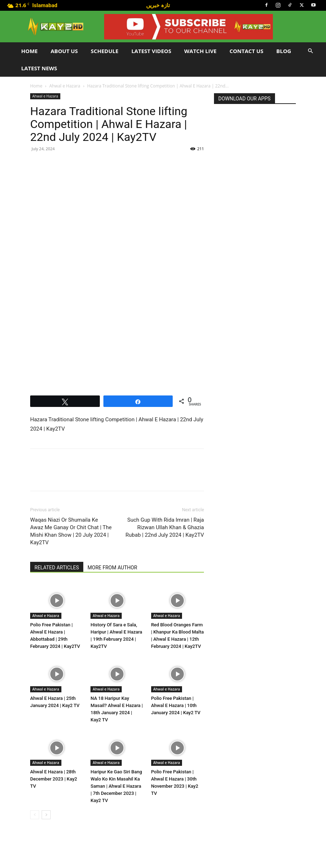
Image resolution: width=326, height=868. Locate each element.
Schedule (105, 51)
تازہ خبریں (158, 5)
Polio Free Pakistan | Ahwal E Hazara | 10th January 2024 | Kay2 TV (176, 705)
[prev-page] (35, 815)
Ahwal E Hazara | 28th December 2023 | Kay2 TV (54, 779)
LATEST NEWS (39, 68)
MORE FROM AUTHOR (112, 568)
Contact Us (246, 51)
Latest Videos (151, 51)
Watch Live (200, 51)
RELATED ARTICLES (57, 568)
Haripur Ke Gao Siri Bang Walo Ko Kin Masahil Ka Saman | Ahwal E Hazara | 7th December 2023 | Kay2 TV (116, 786)
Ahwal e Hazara (65, 86)
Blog (284, 51)
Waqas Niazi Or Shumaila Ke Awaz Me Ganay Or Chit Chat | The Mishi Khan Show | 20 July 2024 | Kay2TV (71, 531)
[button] (310, 51)
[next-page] (46, 815)
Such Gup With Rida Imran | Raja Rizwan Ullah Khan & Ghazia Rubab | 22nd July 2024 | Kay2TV (165, 527)
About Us (64, 51)
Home (29, 51)
